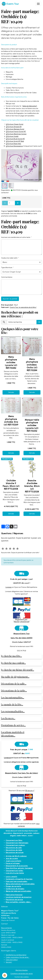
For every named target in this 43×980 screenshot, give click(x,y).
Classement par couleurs (15, 845)
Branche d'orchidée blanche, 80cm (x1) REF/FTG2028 (32, 486)
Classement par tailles (14, 871)
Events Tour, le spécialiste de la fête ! (23, 307)
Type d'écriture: (7, 268)
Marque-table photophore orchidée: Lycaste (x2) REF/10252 (32, 425)
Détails (11, 392)
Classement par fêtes (14, 840)
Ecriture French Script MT (17, 132)
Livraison (9, 587)
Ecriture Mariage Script (16, 129)
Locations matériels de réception (19, 897)
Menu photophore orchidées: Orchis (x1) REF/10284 (32, 365)
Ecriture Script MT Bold (16, 141)
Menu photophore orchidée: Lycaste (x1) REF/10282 (11, 362)
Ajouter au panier (10, 299)
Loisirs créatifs (11, 877)
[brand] (10, 4)
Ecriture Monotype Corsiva (17, 134)
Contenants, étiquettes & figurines (19, 879)
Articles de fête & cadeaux (16, 856)
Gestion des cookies (22, 977)
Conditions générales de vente (22, 974)
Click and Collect (12, 960)
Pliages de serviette (13, 886)
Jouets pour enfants (13, 861)
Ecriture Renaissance (15, 146)
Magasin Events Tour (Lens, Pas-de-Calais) (21, 773)
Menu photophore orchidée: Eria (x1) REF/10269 (11, 420)
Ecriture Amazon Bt (15, 127)
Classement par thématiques (17, 843)
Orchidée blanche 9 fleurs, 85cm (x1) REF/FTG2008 (11, 485)
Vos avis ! (9, 962)
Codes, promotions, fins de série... (18, 957)
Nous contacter (7, 928)
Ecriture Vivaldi (13, 136)
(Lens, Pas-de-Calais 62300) (22, 638)
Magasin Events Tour (21, 634)
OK (39, 322)
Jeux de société (12, 858)
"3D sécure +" (30, 791)
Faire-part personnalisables (17, 881)
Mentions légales (22, 970)
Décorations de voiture (15, 852)
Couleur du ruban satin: (9, 258)
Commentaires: (7, 277)
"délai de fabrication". (30, 106)
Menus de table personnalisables (18, 891)
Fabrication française (14, 895)
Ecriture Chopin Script (15, 124)
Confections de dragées (15, 889)
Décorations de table (14, 850)
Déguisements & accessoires (17, 866)
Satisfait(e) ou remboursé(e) (16, 955)
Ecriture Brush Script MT (16, 139)
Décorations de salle (14, 848)
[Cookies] (5, 975)
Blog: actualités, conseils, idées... (19, 902)
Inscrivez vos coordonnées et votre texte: (16, 237)
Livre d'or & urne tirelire (15, 873)
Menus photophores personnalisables (20, 884)
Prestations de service (14, 900)
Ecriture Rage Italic (14, 144)
